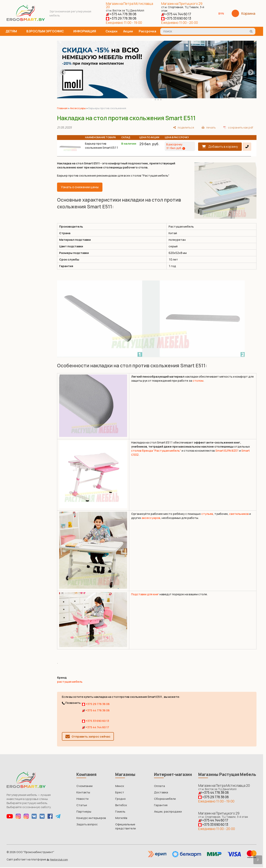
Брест (120, 792)
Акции (128, 31)
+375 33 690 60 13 (176, 18)
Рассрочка (147, 31)
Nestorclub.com (59, 860)
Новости (82, 799)
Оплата (159, 786)
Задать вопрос (87, 824)
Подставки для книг (145, 594)
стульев (207, 514)
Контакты (83, 792)
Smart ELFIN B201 (227, 451)
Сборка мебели (165, 799)
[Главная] (26, 20)
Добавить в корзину (223, 147)
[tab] (153, 100)
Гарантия (161, 805)
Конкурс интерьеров (91, 818)
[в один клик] (247, 147)
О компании (84, 786)
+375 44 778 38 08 (121, 14)
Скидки (111, 31)
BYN (223, 13)
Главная (62, 108)
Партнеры (84, 811)
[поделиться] (184, 127)
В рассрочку (176, 146)
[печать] (209, 127)
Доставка (161, 792)
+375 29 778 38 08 (121, 18)
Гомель (120, 811)
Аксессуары (78, 108)
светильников (239, 514)
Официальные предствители (126, 826)
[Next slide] (251, 72)
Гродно (120, 799)
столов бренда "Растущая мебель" (156, 451)
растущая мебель (70, 682)
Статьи (82, 805)
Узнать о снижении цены (80, 187)
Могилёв (121, 818)
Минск (120, 786)
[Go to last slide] (63, 72)
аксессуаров (151, 518)
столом (198, 381)
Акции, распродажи (168, 811)
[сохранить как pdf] (238, 127)
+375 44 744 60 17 (176, 14)
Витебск (121, 805)
